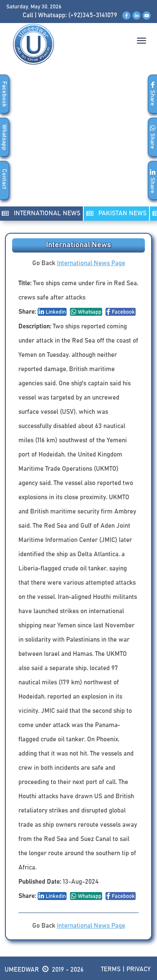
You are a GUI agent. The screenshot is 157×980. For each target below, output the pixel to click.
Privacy (139, 969)
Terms (111, 969)
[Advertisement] (78, 144)
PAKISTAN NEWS (116, 213)
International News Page (91, 263)
